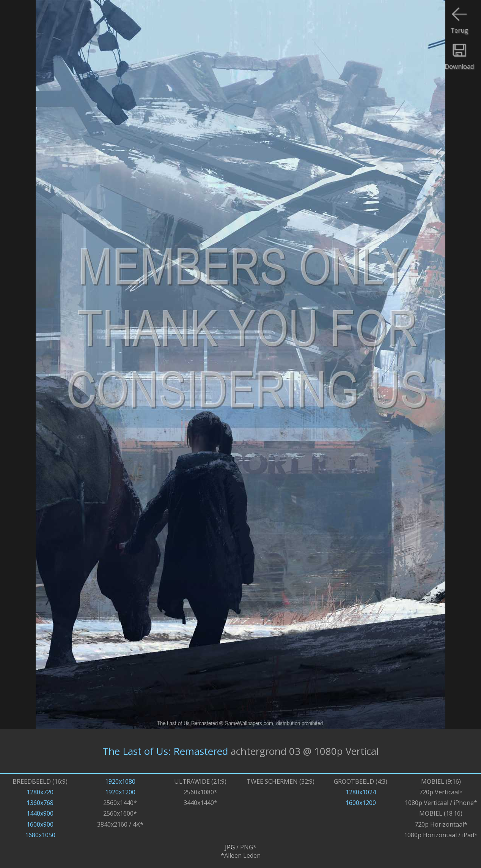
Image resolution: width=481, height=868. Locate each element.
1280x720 (40, 792)
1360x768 (40, 803)
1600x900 (40, 824)
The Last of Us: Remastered (165, 751)
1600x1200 (361, 803)
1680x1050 (40, 835)
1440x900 (40, 813)
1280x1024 (361, 792)
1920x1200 (120, 792)
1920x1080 (120, 781)
